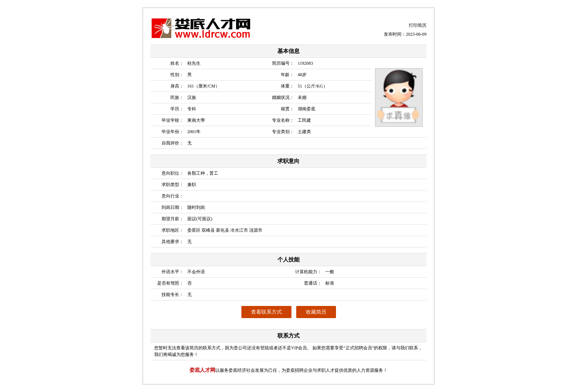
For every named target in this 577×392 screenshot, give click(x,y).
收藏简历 (316, 312)
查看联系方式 (266, 312)
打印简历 (418, 25)
